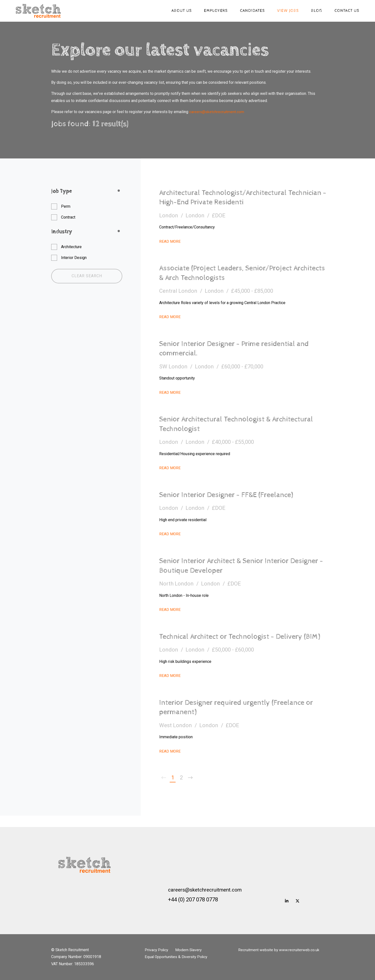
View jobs (286, 11)
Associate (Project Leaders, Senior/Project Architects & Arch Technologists (231, 273)
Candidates (251, 11)
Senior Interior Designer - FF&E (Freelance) (231, 495)
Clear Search (87, 276)
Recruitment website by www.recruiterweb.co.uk (279, 950)
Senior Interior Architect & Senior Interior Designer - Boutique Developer (229, 566)
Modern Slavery (190, 950)
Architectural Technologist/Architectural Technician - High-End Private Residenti (228, 197)
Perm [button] (66, 206)
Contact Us (345, 11)
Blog (315, 11)
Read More (170, 241)
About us (180, 11)
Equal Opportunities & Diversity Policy (177, 957)
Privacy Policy (157, 950)
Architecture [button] (71, 247)
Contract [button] (68, 217)
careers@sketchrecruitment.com (217, 112)
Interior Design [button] (74, 258)
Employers (214, 11)
